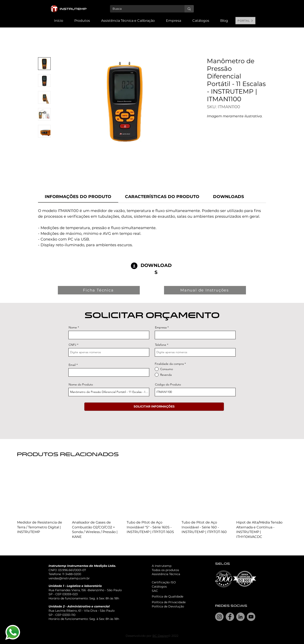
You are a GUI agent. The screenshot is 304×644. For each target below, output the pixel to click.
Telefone (161, 345)
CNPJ (72, 345)
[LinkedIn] (240, 617)
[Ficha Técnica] (99, 290)
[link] (78, 197)
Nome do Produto (81, 384)
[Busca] (144, 9)
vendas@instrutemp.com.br (69, 578)
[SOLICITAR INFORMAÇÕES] (154, 407)
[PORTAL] (245, 21)
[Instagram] (219, 617)
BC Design (160, 636)
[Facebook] (230, 617)
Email (72, 365)
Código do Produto (168, 384)
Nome (73, 327)
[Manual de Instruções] (205, 290)
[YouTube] (251, 617)
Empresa (161, 327)
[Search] (251, 14)
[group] (152, 503)
